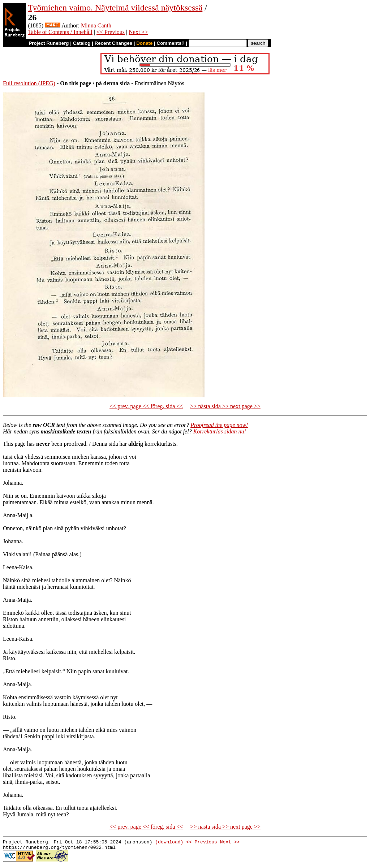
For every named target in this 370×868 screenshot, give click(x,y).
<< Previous (111, 32)
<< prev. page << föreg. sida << (146, 406)
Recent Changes (113, 43)
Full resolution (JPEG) (29, 83)
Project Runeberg (49, 43)
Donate (144, 43)
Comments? (171, 43)
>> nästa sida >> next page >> (225, 406)
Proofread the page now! (219, 425)
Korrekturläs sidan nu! (220, 431)
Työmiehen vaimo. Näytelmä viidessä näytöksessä (115, 8)
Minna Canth (96, 25)
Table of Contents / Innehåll (60, 32)
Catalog (82, 43)
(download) (169, 843)
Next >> (138, 32)
